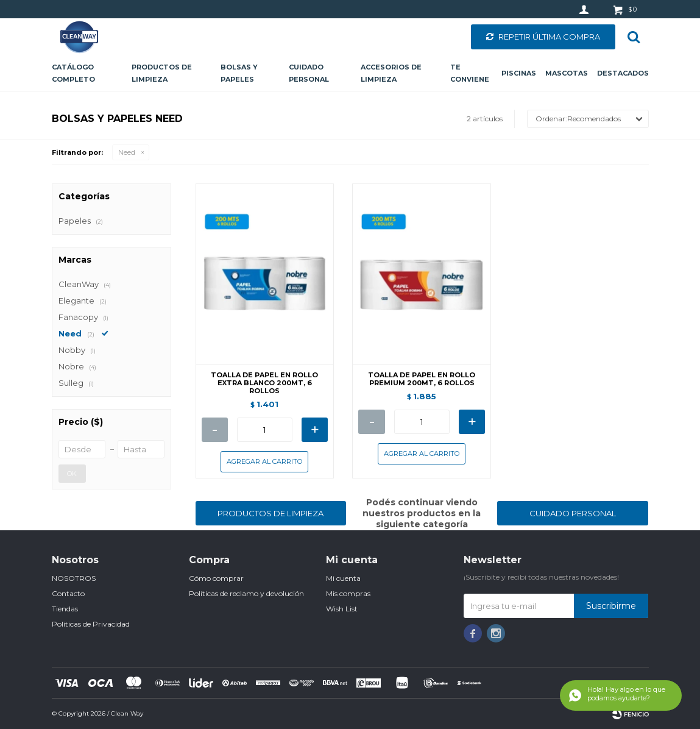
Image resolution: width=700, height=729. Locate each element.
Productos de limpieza (162, 73)
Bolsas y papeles (239, 73)
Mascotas (567, 73)
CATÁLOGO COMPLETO (73, 73)
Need (127, 152)
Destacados (623, 73)
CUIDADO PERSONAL (573, 513)
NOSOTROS (74, 578)
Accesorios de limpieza (391, 73)
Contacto (68, 593)
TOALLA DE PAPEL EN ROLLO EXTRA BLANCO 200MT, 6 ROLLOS (264, 383)
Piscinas (519, 73)
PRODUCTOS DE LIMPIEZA (270, 513)
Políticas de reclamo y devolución (246, 593)
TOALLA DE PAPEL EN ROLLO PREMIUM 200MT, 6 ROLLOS (422, 379)
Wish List (342, 609)
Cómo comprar (216, 578)
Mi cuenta (343, 578)
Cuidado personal (309, 73)
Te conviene (470, 73)
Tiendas (65, 609)
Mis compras (348, 593)
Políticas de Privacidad (91, 624)
